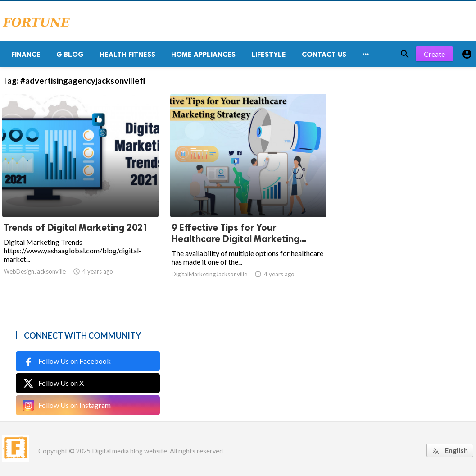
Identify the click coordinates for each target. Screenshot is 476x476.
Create (434, 54)
